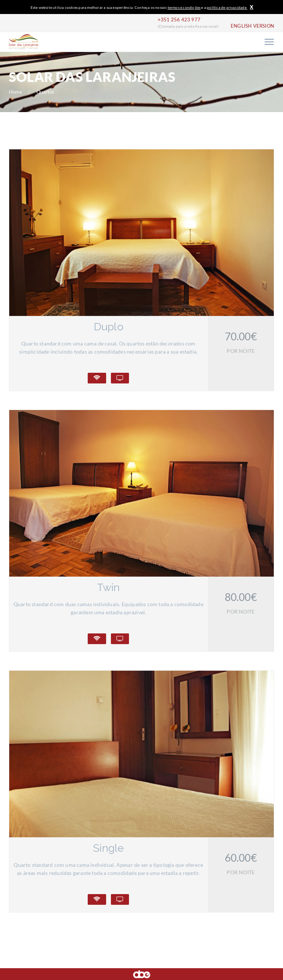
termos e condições (184, 7)
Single (108, 848)
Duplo (109, 327)
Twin (109, 587)
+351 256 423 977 (179, 20)
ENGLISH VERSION (252, 26)
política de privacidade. (227, 7)
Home (15, 92)
